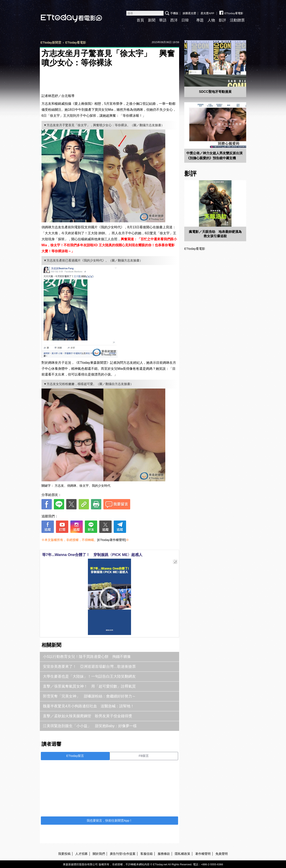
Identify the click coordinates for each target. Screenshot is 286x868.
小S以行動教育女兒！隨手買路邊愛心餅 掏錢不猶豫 (87, 657)
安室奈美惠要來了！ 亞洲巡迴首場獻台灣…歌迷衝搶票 (89, 667)
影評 (222, 20)
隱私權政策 (183, 854)
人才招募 (82, 854)
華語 (163, 20)
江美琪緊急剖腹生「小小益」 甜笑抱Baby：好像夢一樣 (90, 726)
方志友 (59, 486)
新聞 (152, 20)
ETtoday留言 (75, 756)
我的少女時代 (101, 486)
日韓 (185, 20)
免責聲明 (222, 854)
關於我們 (99, 854)
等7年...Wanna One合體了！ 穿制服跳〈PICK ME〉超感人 (92, 555)
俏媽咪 (72, 486)
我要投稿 (64, 854)
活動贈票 (237, 20)
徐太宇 (84, 486)
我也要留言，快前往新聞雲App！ (110, 820)
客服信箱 (147, 854)
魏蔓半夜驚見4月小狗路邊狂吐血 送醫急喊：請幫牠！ (89, 706)
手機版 (174, 13)
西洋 (174, 20)
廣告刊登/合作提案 (123, 854)
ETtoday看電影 (66, 15)
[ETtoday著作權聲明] (112, 540)
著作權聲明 (203, 854)
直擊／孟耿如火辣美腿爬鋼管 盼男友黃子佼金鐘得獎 (87, 716)
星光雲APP (207, 13)
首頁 (140, 20)
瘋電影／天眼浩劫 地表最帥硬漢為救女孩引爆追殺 (215, 234)
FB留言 (144, 756)
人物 (211, 20)
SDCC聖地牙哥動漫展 (215, 92)
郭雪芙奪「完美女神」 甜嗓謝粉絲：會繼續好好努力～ (89, 696)
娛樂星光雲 (189, 13)
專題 (200, 20)
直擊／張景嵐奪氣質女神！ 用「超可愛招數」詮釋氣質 (89, 686)
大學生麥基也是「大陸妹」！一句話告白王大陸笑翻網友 (89, 676)
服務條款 (164, 854)
